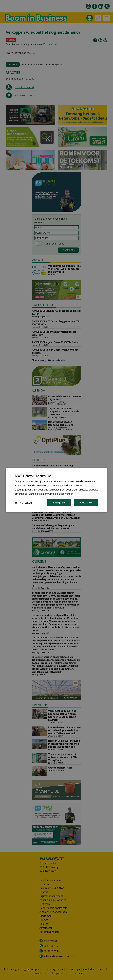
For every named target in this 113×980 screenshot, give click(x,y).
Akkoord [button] (86, 503)
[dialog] (56, 490)
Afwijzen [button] (59, 503)
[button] (23, 503)
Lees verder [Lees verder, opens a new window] (66, 494)
